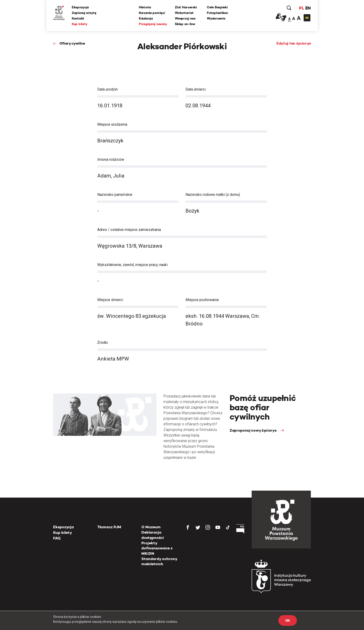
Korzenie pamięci (152, 13)
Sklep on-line (185, 24)
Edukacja (146, 18)
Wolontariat (184, 13)
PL (302, 8)
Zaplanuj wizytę (84, 13)
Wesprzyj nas (185, 18)
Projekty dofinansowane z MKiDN (157, 548)
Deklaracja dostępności (153, 535)
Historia (145, 7)
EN (308, 8)
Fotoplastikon (217, 13)
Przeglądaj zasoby (153, 24)
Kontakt (78, 18)
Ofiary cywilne (72, 43)
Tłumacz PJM (109, 527)
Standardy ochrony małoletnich (159, 561)
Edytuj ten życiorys (294, 43)
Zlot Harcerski (186, 7)
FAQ (57, 538)
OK (288, 620)
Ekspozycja (80, 7)
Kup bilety (80, 24)
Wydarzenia (216, 18)
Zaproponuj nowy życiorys (253, 430)
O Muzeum (151, 527)
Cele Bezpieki (217, 7)
